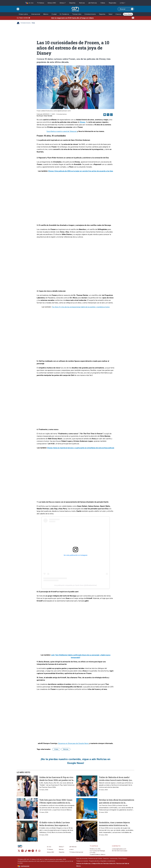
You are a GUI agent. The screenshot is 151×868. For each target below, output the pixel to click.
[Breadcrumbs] (19, 23)
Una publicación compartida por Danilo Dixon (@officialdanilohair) (75, 585)
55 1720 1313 (116, 851)
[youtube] (29, 851)
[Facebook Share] (105, 115)
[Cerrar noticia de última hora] (133, 18)
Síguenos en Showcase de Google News (74, 743)
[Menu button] (25, 9)
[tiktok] (26, 851)
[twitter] (19, 851)
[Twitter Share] (108, 115)
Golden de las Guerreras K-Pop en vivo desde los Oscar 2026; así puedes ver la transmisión (56, 779)
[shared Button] (111, 115)
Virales (56, 749)
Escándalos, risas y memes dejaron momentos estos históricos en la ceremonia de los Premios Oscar (114, 824)
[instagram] (22, 851)
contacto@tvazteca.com (119, 849)
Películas (66, 749)
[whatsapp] (39, 851)
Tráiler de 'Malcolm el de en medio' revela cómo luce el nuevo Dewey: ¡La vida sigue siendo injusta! (115, 779)
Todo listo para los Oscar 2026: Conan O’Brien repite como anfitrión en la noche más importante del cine (56, 801)
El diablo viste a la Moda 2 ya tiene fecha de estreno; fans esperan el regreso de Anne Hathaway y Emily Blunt (55, 824)
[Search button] (132, 9)
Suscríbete (128, 14)
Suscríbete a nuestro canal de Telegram (62, 131)
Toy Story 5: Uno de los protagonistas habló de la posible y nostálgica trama (81, 307)
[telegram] (33, 851)
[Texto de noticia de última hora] (81, 18)
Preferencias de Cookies (95, 858)
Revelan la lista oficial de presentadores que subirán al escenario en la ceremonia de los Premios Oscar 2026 (117, 801)
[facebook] (36, 851)
